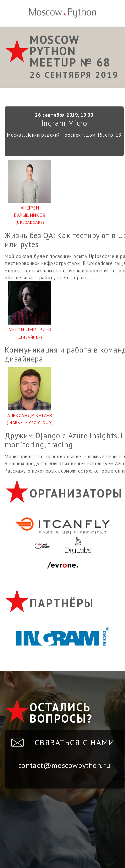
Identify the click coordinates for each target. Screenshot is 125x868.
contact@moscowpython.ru (64, 765)
